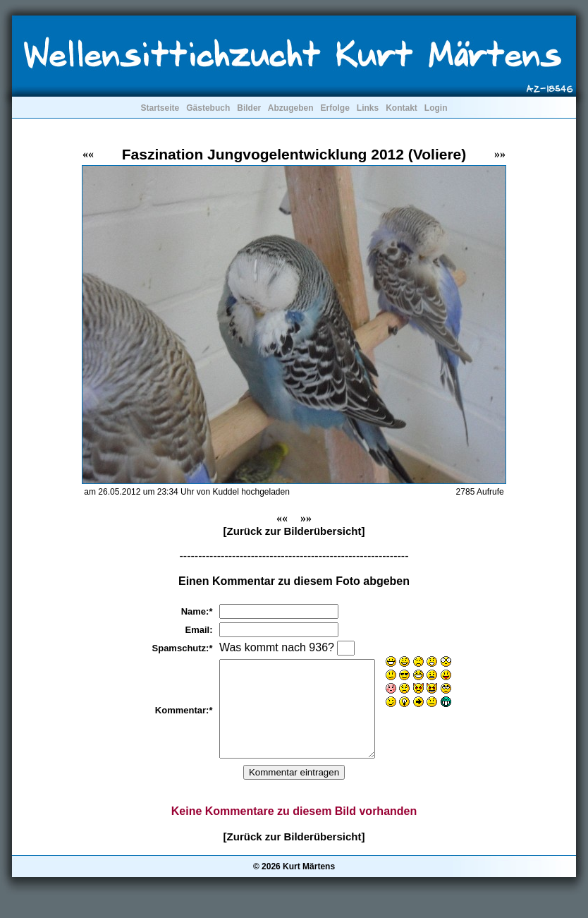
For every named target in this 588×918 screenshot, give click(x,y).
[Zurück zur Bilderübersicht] (294, 531)
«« (88, 154)
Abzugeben (291, 108)
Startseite (160, 108)
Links (368, 108)
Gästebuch (208, 108)
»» (500, 154)
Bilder (249, 108)
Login (436, 108)
